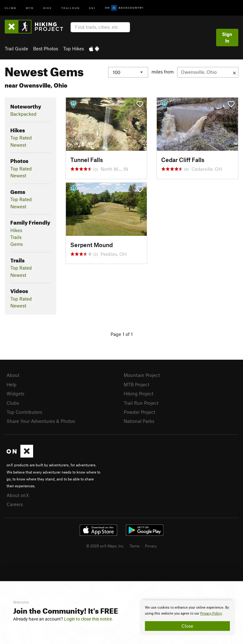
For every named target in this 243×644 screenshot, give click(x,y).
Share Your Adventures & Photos (41, 421)
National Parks (139, 421)
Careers (15, 504)
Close (187, 626)
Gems (17, 244)
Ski (92, 8)
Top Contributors (24, 412)
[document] (187, 618)
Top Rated (21, 138)
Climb (11, 8)
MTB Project (136, 384)
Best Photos (46, 48)
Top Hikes (74, 48)
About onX (18, 495)
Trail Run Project (141, 403)
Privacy (151, 546)
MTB (30, 8)
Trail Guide (16, 48)
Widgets (15, 393)
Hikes (16, 230)
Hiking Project (139, 393)
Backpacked (23, 114)
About (13, 375)
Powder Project (139, 412)
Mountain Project (142, 375)
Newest (18, 145)
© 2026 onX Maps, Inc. (105, 546)
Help (12, 384)
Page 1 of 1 (122, 334)
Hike (47, 8)
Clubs (13, 403)
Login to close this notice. (89, 619)
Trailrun (70, 8)
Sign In (227, 37)
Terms (135, 546)
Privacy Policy (211, 614)
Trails (16, 237)
